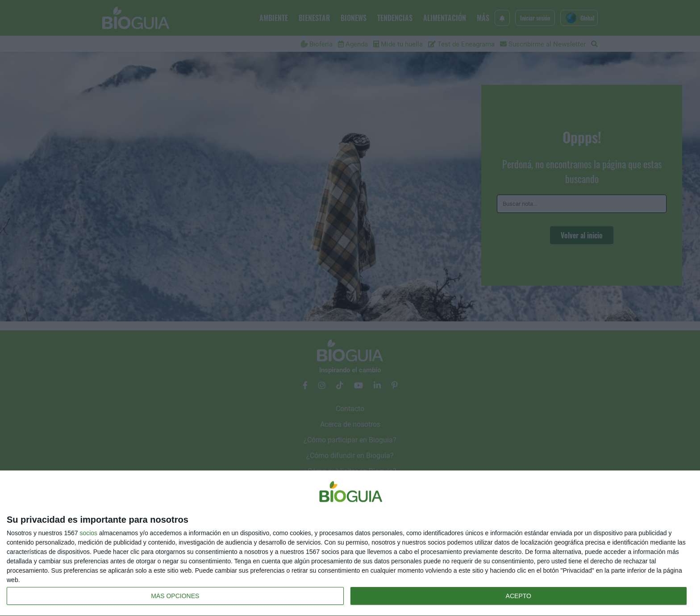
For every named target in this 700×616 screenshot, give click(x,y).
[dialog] (350, 543)
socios (88, 533)
